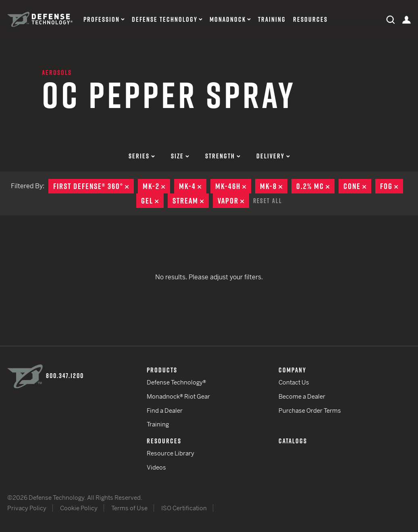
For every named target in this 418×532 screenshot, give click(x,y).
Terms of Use (129, 508)
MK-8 (274, 186)
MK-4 (193, 186)
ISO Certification (184, 508)
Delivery (273, 156)
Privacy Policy (27, 508)
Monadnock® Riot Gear (178, 396)
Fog (392, 186)
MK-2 (156, 186)
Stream (191, 201)
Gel (152, 201)
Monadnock (228, 20)
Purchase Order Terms (310, 410)
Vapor (233, 201)
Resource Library (171, 453)
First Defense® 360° (94, 186)
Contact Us (294, 382)
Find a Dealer (165, 410)
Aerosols (57, 73)
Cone (357, 186)
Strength (223, 156)
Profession (102, 20)
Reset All (268, 201)
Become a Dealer (302, 396)
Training (272, 20)
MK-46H (233, 186)
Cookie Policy (79, 508)
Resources (310, 20)
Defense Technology (165, 20)
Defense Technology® (176, 382)
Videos (156, 467)
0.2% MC (315, 186)
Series (142, 156)
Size (180, 156)
